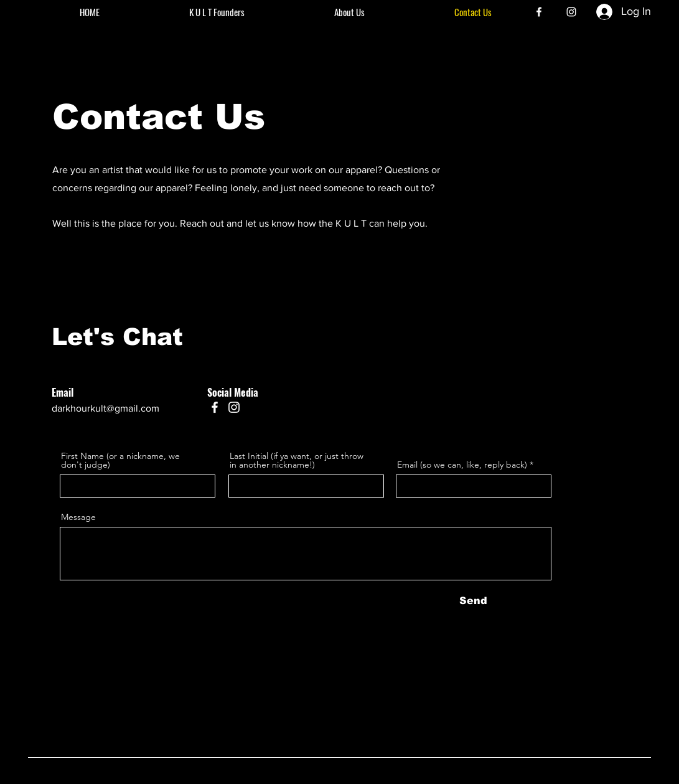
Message (78, 517)
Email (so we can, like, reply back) (462, 465)
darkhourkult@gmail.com (105, 408)
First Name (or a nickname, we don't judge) (120, 460)
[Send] (474, 601)
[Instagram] (571, 12)
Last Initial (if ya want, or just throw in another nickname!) (297, 460)
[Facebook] (539, 12)
